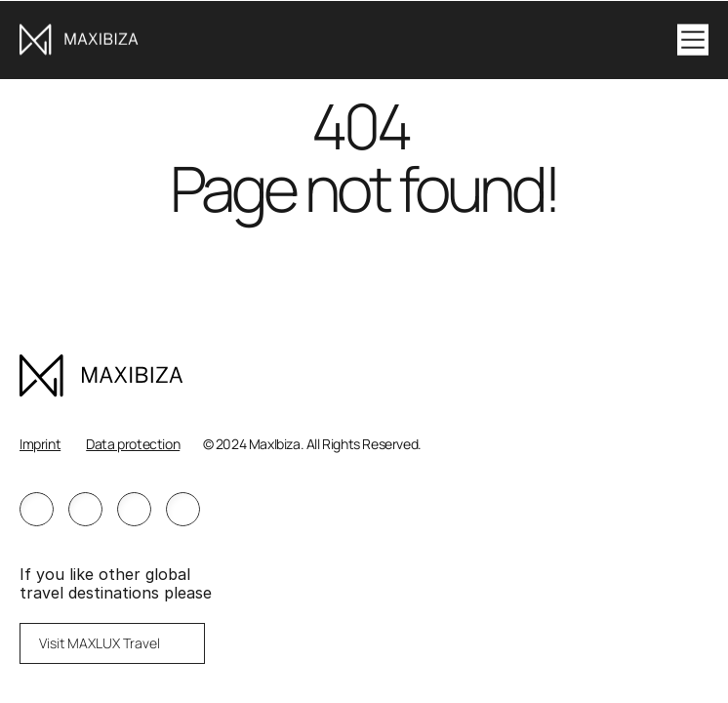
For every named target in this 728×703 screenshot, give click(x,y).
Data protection (133, 444)
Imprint (40, 444)
